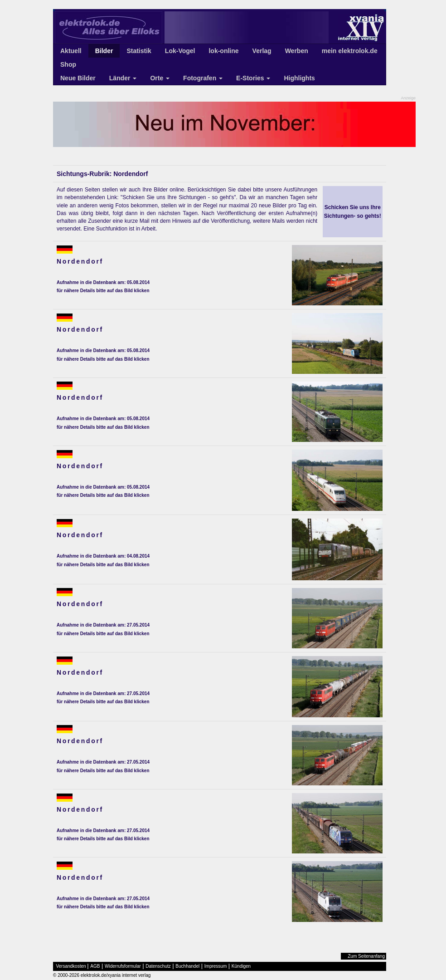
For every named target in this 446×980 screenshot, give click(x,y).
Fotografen (203, 78)
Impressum (216, 966)
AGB (95, 966)
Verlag (262, 51)
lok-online (223, 51)
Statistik (139, 51)
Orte (160, 78)
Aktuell (71, 51)
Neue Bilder (78, 78)
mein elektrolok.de (350, 51)
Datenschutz (158, 966)
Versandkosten (71, 966)
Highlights (299, 78)
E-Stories (253, 78)
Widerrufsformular (123, 966)
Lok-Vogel (180, 51)
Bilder (104, 51)
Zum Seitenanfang (366, 956)
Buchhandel (187, 966)
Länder (123, 78)
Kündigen (241, 966)
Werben (297, 51)
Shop (68, 64)
